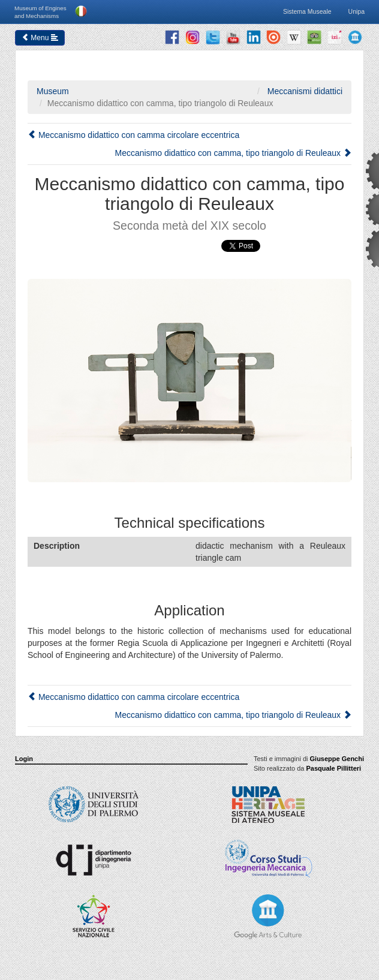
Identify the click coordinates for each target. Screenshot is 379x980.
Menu (40, 38)
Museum (53, 91)
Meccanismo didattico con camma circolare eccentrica (133, 135)
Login (24, 759)
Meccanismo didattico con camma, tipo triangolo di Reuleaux (233, 153)
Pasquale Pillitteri (333, 768)
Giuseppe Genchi (337, 759)
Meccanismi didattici (304, 91)
